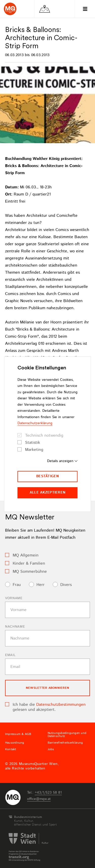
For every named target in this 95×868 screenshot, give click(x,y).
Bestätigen (48, 476)
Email (10, 655)
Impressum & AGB (18, 734)
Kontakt (11, 749)
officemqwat (39, 799)
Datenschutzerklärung (35, 423)
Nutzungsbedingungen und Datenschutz (67, 735)
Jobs (51, 749)
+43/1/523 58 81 (48, 793)
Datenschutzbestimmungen (61, 705)
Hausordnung (15, 743)
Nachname (15, 627)
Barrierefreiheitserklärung (65, 743)
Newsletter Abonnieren (48, 688)
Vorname (14, 598)
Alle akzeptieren (48, 493)
